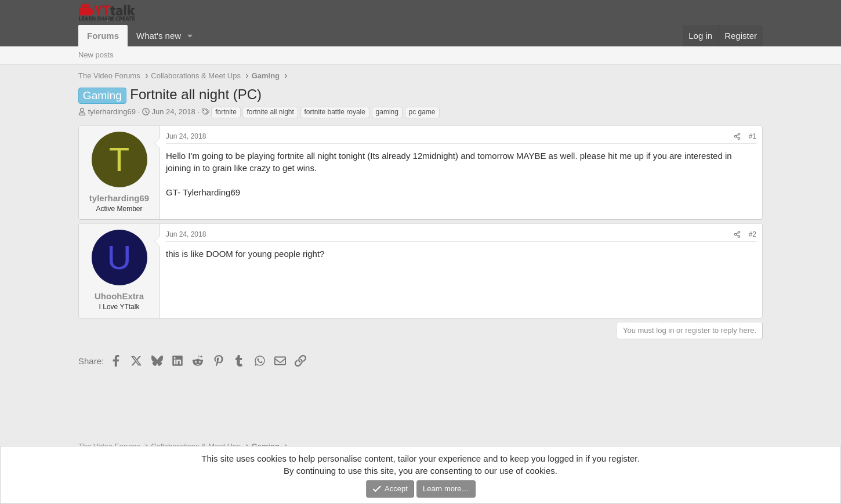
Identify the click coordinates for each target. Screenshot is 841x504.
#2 (753, 234)
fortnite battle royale (335, 112)
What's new (159, 36)
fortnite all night (270, 112)
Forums (103, 36)
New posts (96, 55)
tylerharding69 (112, 112)
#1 (753, 136)
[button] (190, 36)
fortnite (226, 112)
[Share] (737, 137)
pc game (422, 112)
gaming (387, 112)
